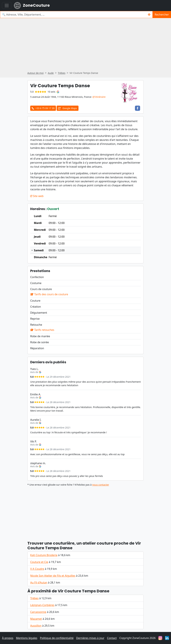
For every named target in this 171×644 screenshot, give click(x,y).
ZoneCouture (32, 6)
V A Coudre (37, 569)
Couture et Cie (39, 562)
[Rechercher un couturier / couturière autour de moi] (149, 15)
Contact (112, 638)
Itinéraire (99, 97)
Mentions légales (27, 638)
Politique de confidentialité (57, 638)
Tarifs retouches (42, 330)
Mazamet (36, 619)
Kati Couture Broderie (44, 555)
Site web (37, 196)
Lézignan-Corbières (42, 605)
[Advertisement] (85, 46)
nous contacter (101, 485)
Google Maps (67, 108)
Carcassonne (38, 612)
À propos (8, 638)
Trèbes (34, 598)
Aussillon (36, 626)
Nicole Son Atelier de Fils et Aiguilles (53, 576)
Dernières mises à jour (90, 638)
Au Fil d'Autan (39, 583)
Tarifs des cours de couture (49, 294)
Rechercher (162, 15)
